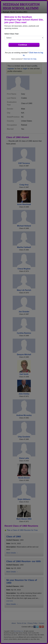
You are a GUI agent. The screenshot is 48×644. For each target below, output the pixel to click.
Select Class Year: (12, 34)
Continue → (24, 45)
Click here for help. (30, 59)
